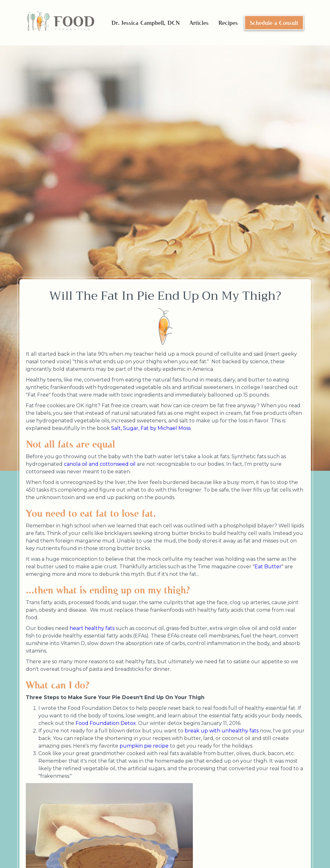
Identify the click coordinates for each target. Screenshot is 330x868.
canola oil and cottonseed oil (100, 464)
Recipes (228, 23)
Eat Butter (268, 567)
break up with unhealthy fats (222, 731)
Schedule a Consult (274, 23)
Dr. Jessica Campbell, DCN (145, 23)
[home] (61, 23)
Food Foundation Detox (106, 723)
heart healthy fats (92, 628)
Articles (199, 23)
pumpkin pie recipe (144, 746)
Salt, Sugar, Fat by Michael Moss (151, 428)
